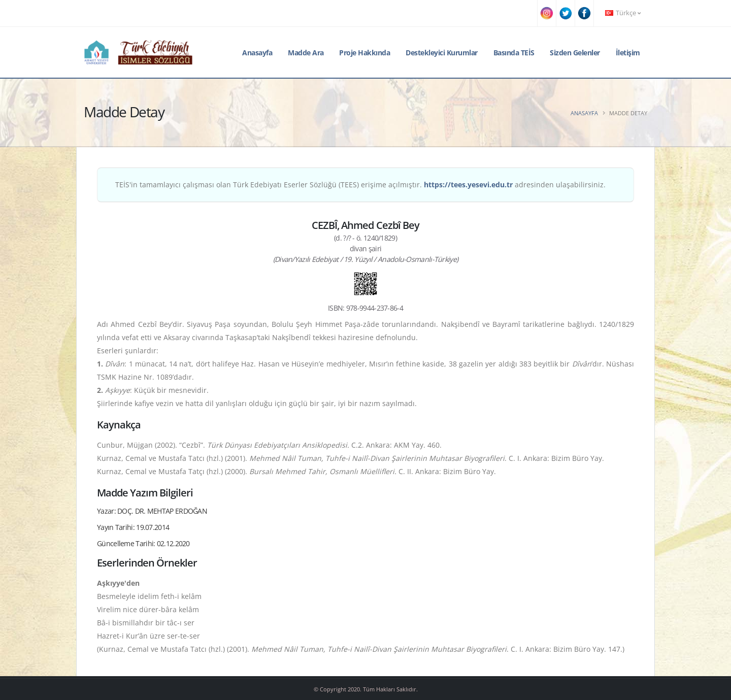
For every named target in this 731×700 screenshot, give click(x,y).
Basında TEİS (514, 53)
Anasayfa (257, 53)
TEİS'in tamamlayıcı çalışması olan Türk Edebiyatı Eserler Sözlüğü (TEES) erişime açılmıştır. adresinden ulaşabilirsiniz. (360, 185)
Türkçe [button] (623, 13)
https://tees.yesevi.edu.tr (468, 185)
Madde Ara (306, 53)
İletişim (628, 53)
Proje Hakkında (364, 53)
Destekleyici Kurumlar (442, 53)
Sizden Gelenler (575, 53)
